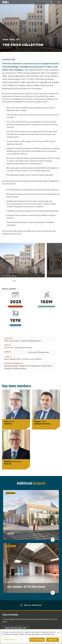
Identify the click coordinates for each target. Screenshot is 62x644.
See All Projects (31, 605)
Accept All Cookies (37, 640)
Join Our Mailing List (15, 628)
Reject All (53, 640)
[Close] (59, 632)
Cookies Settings (9, 640)
